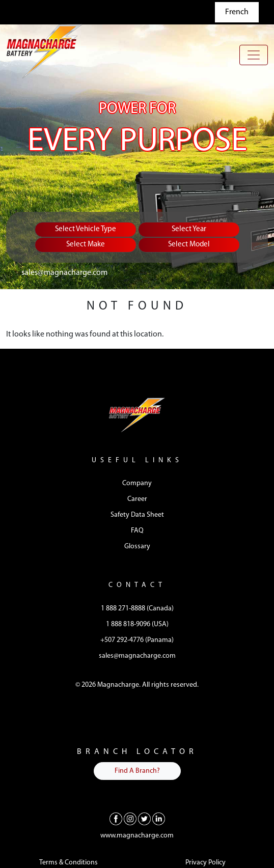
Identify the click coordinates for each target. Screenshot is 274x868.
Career (137, 499)
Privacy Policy (205, 863)
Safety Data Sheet (137, 515)
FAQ (137, 531)
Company (137, 483)
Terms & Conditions (68, 863)
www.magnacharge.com (137, 836)
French (237, 12)
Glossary (137, 547)
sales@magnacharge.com (64, 273)
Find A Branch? (137, 771)
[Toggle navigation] (254, 55)
